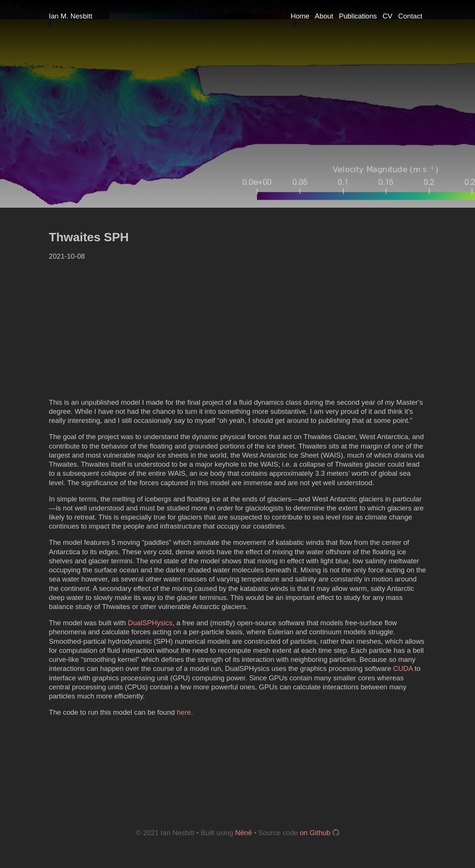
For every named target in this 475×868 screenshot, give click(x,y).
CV (387, 16)
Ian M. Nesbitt (71, 16)
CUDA (403, 668)
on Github (315, 833)
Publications (358, 16)
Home (300, 16)
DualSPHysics (150, 623)
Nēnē (244, 833)
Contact (410, 16)
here (184, 712)
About (324, 16)
